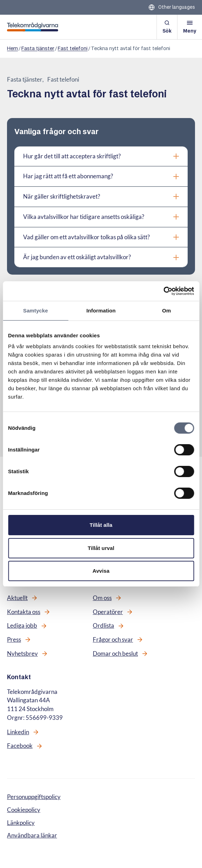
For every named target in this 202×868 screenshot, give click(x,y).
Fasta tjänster (38, 48)
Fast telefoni (73, 48)
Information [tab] (101, 311)
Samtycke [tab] (36, 311)
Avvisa (101, 571)
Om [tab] (166, 311)
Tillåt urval (101, 548)
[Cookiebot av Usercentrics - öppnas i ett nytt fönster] (163, 291)
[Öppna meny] (190, 27)
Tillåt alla (101, 525)
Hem (12, 48)
